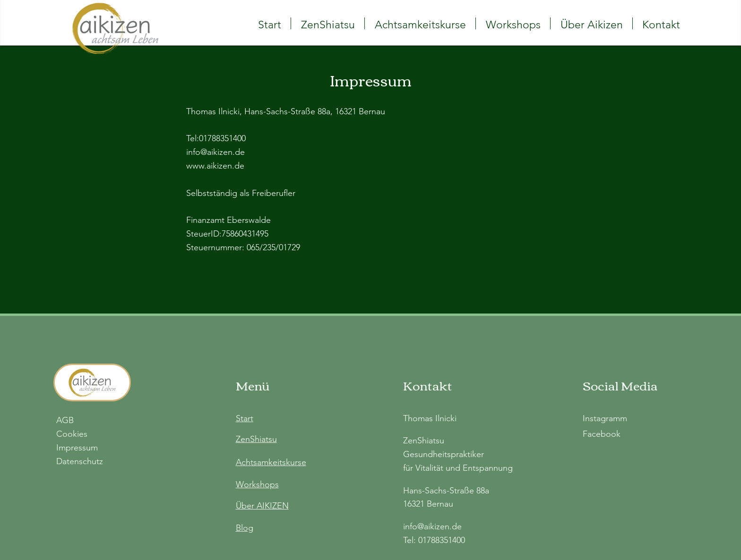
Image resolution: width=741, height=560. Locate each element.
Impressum (77, 448)
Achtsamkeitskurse (271, 462)
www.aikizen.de (215, 166)
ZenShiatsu (256, 439)
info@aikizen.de (215, 152)
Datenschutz (80, 461)
